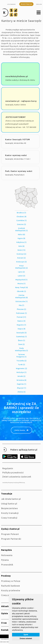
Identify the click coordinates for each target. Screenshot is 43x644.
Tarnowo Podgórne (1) (21, 356)
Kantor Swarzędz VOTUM (17, 139)
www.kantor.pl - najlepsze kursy (21, 101)
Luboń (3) (21, 276)
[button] (39, 13)
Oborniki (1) (21, 291)
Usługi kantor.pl (9, 504)
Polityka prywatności (13, 473)
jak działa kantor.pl (11, 499)
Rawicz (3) (21, 321)
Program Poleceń (10, 534)
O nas (4, 623)
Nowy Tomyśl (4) (22, 287)
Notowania (7, 555)
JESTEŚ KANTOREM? (16, 117)
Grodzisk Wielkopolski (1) (21, 229)
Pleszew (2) (22, 309)
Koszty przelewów (11, 590)
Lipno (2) (21, 272)
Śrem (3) (21, 344)
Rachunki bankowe (11, 586)
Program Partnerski (11, 539)
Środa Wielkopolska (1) (21, 349)
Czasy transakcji (9, 518)
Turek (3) (21, 365)
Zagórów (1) (22, 384)
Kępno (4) (21, 238)
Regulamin (8, 468)
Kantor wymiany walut (16, 155)
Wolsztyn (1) (21, 372)
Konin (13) (22, 250)
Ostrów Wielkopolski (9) (21, 296)
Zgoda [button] (26, 635)
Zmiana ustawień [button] (26, 638)
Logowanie (11, 4)
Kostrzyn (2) (21, 254)
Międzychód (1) (21, 280)
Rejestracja (26, 4)
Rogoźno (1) (21, 325)
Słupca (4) (21, 329)
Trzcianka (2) (21, 361)
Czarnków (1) (21, 220)
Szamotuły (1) (21, 337)
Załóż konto (20, 430)
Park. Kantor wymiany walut (19, 171)
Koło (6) (22, 246)
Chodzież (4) (21, 217)
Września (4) (21, 380)
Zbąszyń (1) (22, 388)
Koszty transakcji (10, 513)
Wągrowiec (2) (21, 368)
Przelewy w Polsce (11, 581)
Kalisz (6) (22, 234)
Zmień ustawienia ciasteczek (17, 477)
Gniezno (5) (22, 224)
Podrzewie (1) (22, 313)
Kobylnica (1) (21, 242)
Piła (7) (22, 305)
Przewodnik (7, 565)
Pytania (5, 560)
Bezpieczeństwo (10, 508)
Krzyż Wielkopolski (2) (21, 267)
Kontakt (5, 630)
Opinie (5, 613)
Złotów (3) (22, 392)
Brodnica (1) (21, 213)
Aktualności (7, 606)
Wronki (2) (21, 376)
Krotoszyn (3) (21, 262)
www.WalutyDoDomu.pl (17, 76)
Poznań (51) (21, 317)
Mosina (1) (22, 284)
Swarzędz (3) (21, 333)
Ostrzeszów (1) (21, 301)
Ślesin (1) (22, 340)
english (39, 4)
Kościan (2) (21, 258)
